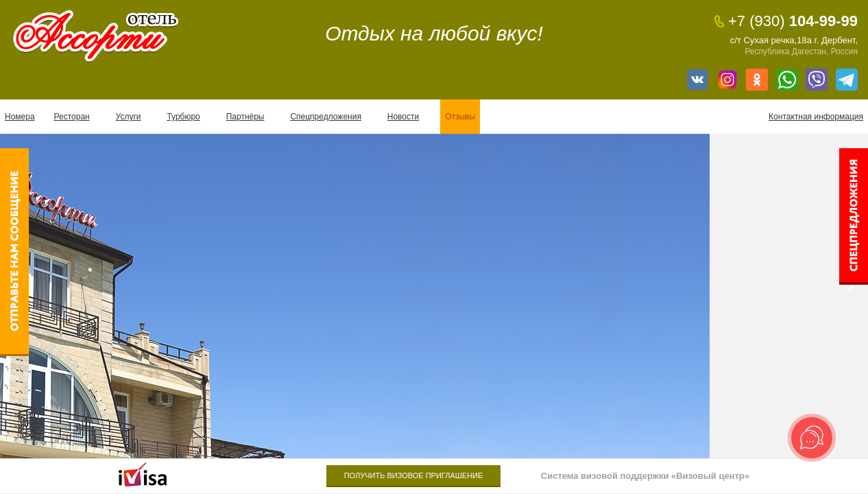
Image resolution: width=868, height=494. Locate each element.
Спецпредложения (326, 117)
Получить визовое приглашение (414, 475)
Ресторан (72, 117)
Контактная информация (816, 117)
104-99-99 (793, 21)
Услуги (129, 117)
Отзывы (460, 117)
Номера (20, 117)
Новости (403, 117)
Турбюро (183, 117)
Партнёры (245, 117)
